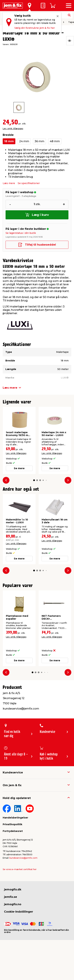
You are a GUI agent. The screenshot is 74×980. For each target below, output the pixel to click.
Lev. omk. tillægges (13, 129)
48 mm (55, 141)
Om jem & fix (12, 785)
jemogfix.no (13, 904)
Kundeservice (13, 772)
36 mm (39, 141)
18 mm (9, 141)
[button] (34, 480)
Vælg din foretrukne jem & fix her (35, 28)
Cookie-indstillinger (19, 912)
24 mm (24, 141)
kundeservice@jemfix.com (23, 858)
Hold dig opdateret (17, 798)
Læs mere (9, 183)
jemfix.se (11, 897)
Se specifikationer (29, 183)
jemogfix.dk (13, 889)
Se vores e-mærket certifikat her (20, 869)
